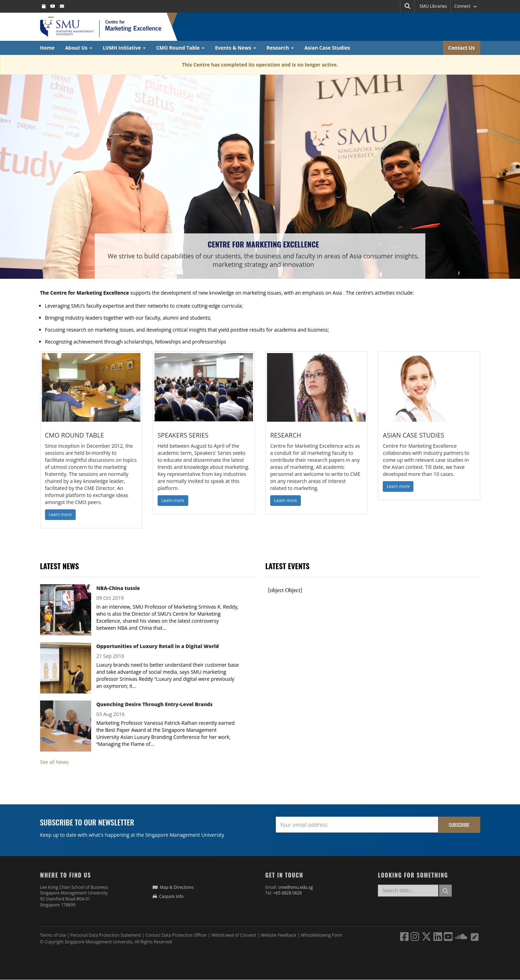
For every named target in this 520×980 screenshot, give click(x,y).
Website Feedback (278, 935)
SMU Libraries (433, 6)
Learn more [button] (60, 514)
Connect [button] (465, 6)
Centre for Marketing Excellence (263, 244)
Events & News (235, 48)
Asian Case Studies (327, 48)
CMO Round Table (180, 48)
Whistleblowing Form (322, 935)
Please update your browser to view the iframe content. (373, 590)
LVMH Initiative (124, 48)
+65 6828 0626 (288, 893)
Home (47, 48)
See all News (54, 762)
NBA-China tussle (118, 588)
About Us (79, 48)
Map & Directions (173, 887)
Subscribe (459, 825)
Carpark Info (168, 896)
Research (280, 48)
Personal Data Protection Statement (106, 935)
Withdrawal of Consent (234, 935)
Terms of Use (53, 935)
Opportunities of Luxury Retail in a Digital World (158, 646)
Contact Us (462, 48)
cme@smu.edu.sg (296, 887)
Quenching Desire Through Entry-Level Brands (155, 704)
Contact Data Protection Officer (177, 935)
